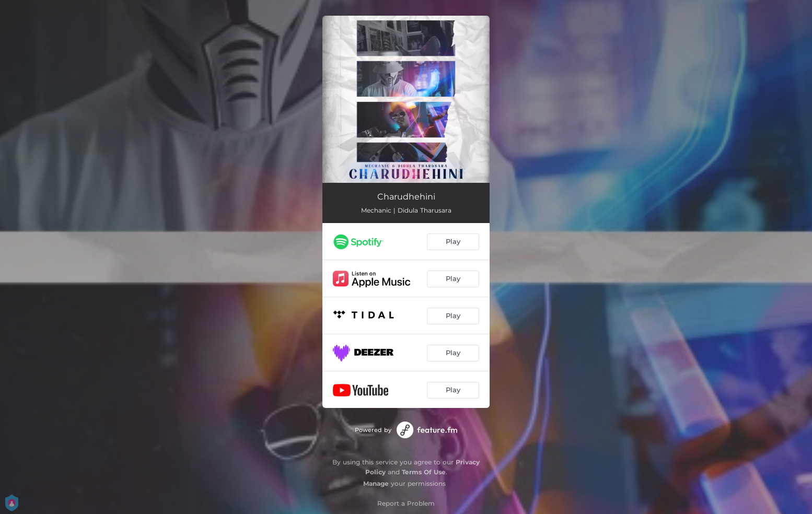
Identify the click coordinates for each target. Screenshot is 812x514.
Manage (376, 483)
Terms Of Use (424, 472)
